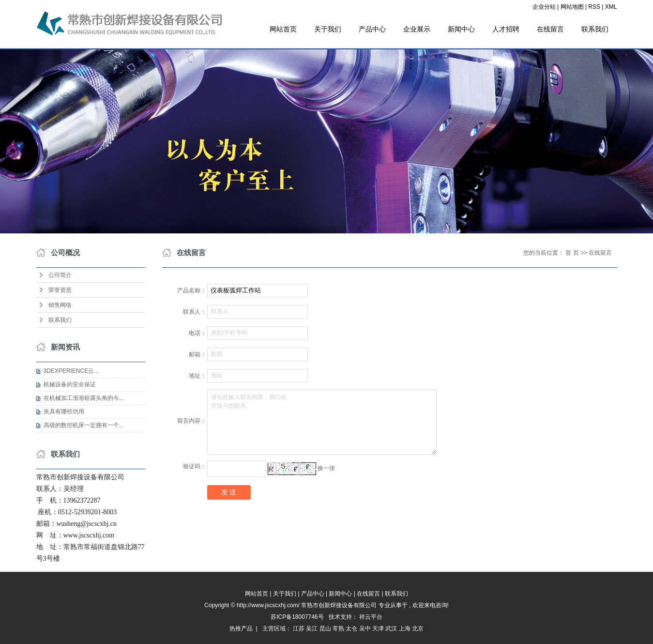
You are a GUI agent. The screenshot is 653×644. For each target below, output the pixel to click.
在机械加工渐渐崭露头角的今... (84, 398)
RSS (594, 7)
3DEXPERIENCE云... (71, 371)
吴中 (365, 629)
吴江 (312, 629)
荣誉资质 (60, 290)
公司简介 (60, 275)
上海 (405, 629)
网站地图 (573, 7)
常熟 (338, 629)
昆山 (325, 629)
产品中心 (372, 29)
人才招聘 (506, 29)
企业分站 (544, 7)
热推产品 (241, 629)
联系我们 (595, 29)
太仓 (351, 629)
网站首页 (283, 29)
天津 (378, 629)
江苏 (299, 629)
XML (611, 7)
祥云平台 (371, 617)
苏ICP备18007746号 (297, 617)
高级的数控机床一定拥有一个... (84, 425)
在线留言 (550, 29)
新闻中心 (461, 29)
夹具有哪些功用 (64, 412)
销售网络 (60, 305)
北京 (418, 629)
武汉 (391, 629)
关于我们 (328, 29)
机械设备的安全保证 (70, 384)
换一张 (326, 468)
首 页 (572, 253)
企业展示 (417, 29)
